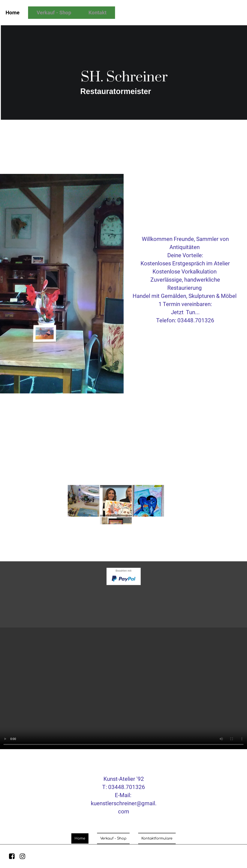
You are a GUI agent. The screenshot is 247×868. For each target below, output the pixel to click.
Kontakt (97, 13)
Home (80, 838)
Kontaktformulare (157, 838)
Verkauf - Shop (54, 13)
